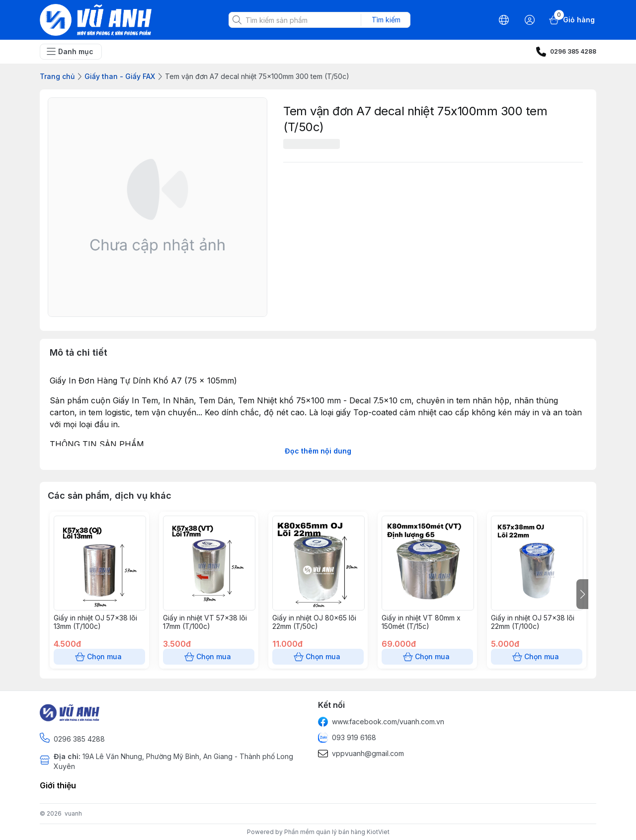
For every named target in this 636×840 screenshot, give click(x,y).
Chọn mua (99, 657)
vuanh (73, 813)
